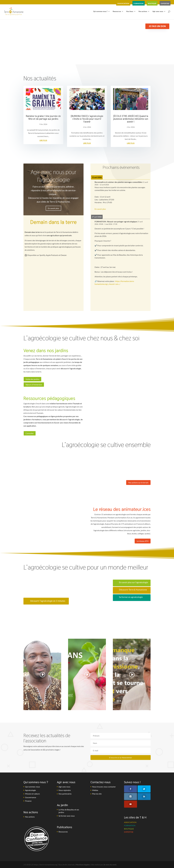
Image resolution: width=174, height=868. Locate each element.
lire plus (43, 140)
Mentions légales (83, 865)
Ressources (117, 11)
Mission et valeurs (32, 794)
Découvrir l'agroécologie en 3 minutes (48, 601)
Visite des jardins (32, 379)
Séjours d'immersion (34, 385)
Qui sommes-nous (33, 787)
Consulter (30, 433)
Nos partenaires (65, 794)
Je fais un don (157, 26)
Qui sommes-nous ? (100, 11)
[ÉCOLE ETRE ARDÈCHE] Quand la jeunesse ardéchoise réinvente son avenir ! (131, 119)
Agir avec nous (158, 11)
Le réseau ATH (143, 541)
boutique (152, 3)
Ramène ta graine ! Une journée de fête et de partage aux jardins (43, 117)
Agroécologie (30, 790)
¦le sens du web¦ (110, 865)
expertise (165, 3)
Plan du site (97, 794)
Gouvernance (31, 797)
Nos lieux (130, 11)
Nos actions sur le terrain (138, 483)
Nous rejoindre (65, 790)
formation (139, 3)
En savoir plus (53, 208)
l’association (123, 3)
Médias (95, 790)
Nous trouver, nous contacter (104, 787)
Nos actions (143, 11)
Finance (28, 801)
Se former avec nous (67, 816)
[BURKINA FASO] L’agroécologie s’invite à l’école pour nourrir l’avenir (87, 119)
